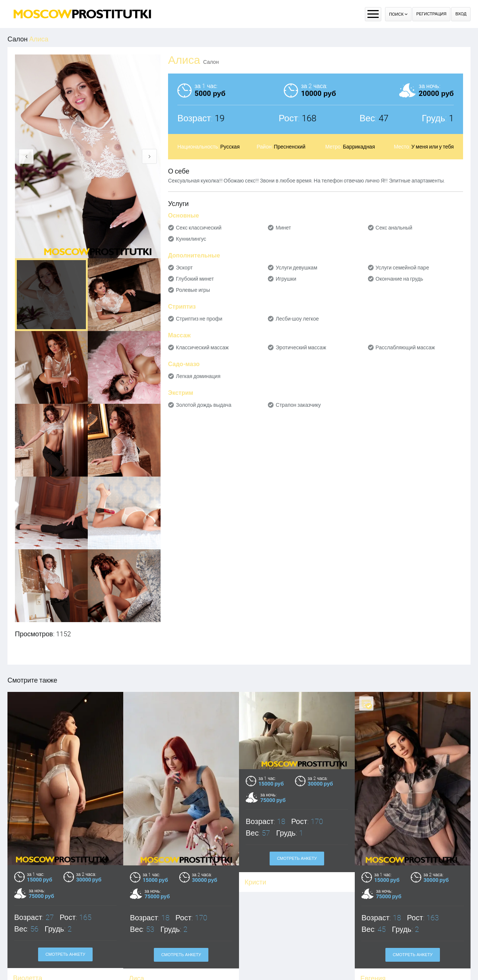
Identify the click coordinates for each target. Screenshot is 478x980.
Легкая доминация (198, 376)
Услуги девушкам (296, 268)
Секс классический (199, 228)
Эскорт (184, 268)
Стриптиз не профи (199, 319)
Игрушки (286, 279)
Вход (461, 14)
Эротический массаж (301, 347)
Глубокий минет (195, 279)
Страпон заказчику (298, 405)
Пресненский (290, 147)
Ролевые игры (193, 290)
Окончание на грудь (399, 279)
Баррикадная (359, 147)
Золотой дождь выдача (204, 405)
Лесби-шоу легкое (297, 319)
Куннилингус (191, 239)
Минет (283, 228)
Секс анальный (394, 228)
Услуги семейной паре (402, 268)
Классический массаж (202, 347)
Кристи (255, 882)
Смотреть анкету (66, 954)
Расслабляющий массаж (405, 347)
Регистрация (432, 14)
